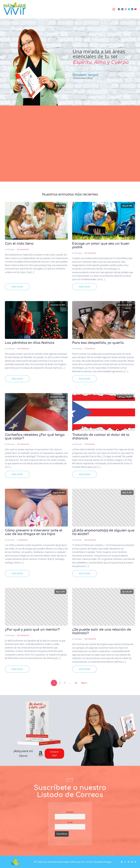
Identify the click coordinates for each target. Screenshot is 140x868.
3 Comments (90, 348)
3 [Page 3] (65, 683)
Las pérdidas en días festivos (30, 343)
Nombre (70, 812)
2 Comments (22, 540)
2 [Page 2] (60, 683)
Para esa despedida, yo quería (98, 343)
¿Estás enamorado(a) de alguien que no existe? (103, 532)
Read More (17, 287)
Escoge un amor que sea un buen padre (101, 245)
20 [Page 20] (76, 683)
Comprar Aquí (54, 753)
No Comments (23, 249)
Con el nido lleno (19, 244)
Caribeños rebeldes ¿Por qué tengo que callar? (35, 437)
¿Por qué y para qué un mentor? (32, 630)
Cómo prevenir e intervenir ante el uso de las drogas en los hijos (34, 532)
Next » (84, 683)
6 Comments (90, 444)
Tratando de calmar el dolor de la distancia (101, 437)
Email (70, 822)
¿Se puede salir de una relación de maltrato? (102, 631)
